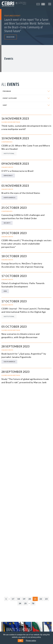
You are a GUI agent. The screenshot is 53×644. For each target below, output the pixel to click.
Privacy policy (31, 641)
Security (7, 223)
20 (30, 599)
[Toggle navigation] (50, 4)
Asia (5, 291)
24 (20, 603)
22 (41, 599)
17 (13, 599)
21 (35, 599)
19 (24, 599)
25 (25, 603)
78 (33, 603)
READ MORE (11, 37)
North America (9, 198)
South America (9, 362)
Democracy (8, 175)
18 (19, 599)
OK (20, 641)
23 (46, 599)
